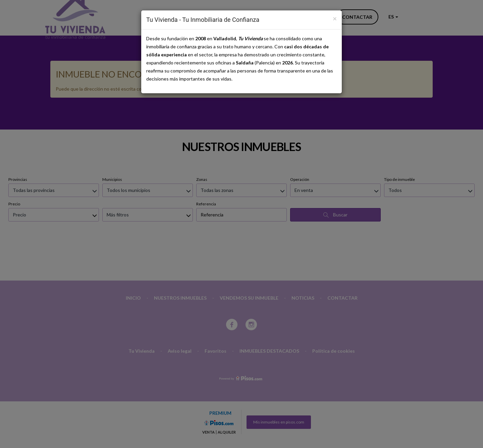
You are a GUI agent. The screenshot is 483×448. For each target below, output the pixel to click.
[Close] (335, 18)
